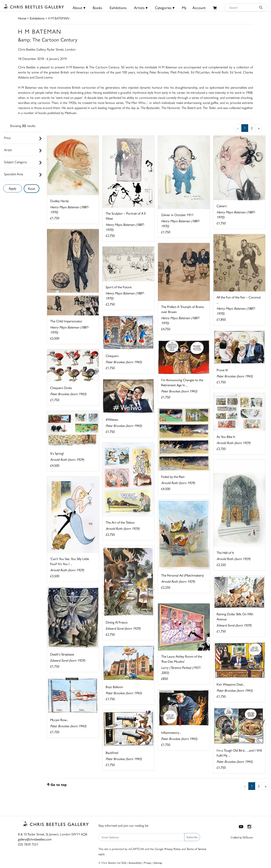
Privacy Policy (173, 849)
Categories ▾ (165, 8)
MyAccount (194, 8)
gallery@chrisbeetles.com (35, 839)
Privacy (147, 863)
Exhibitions (118, 8)
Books (97, 8)
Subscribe (192, 837)
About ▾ (79, 8)
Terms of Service (196, 849)
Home (22, 18)
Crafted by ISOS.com (242, 837)
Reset (32, 188)
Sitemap (158, 863)
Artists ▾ (141, 8)
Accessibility (135, 863)
